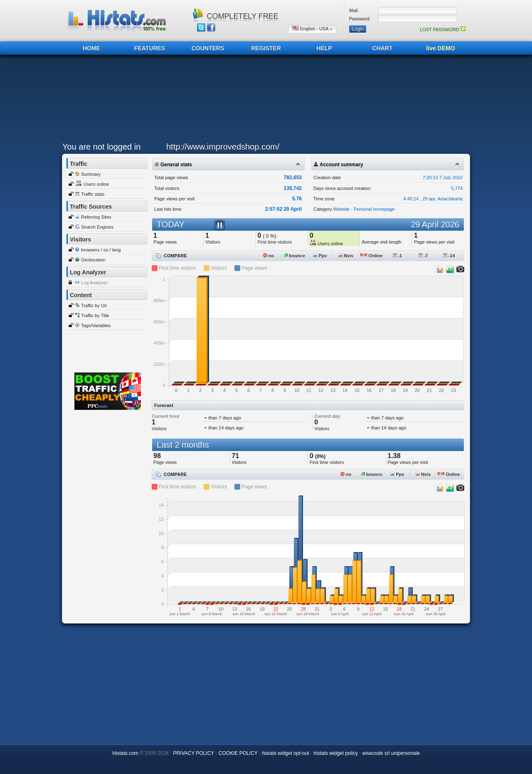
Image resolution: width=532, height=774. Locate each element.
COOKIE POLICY (238, 753)
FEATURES (150, 48)
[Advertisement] (264, 101)
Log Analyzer (94, 283)
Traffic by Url (94, 306)
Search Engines (97, 227)
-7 (423, 256)
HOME (91, 48)
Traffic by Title (95, 316)
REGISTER (266, 48)
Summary (91, 174)
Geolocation (93, 260)
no (269, 256)
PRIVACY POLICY (193, 753)
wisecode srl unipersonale (391, 753)
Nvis (346, 256)
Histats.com (125, 753)
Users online (96, 184)
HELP (324, 48)
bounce (294, 256)
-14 (449, 256)
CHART (383, 48)
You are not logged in (101, 147)
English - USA (312, 28)
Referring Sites (96, 217)
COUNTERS (208, 48)
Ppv (320, 256)
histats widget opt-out (285, 753)
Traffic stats (93, 194)
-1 (398, 256)
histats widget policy (336, 753)
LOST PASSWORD (443, 30)
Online (371, 256)
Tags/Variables (96, 325)
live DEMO (440, 48)
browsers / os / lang (101, 250)
